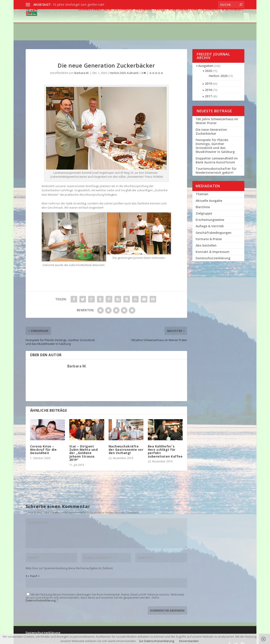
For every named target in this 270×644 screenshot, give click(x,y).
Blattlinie (203, 201)
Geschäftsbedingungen (214, 227)
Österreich (123, 22)
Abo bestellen (206, 240)
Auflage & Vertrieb (210, 221)
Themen (202, 189)
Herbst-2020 (118, 67)
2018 (208, 84)
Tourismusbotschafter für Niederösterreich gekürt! (216, 165)
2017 (208, 91)
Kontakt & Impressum (213, 246)
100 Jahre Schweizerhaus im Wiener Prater (217, 115)
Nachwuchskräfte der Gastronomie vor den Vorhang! (126, 444)
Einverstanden (189, 641)
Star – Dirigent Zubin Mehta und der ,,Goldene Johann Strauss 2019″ (84, 448)
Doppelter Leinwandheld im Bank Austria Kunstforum (217, 155)
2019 (208, 78)
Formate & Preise (209, 233)
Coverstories (90, 22)
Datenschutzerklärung (41, 595)
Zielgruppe (204, 208)
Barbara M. (82, 67)
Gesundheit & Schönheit (222, 22)
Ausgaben (206, 60)
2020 (208, 65)
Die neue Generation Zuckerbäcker (211, 126)
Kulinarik (144, 22)
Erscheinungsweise (210, 214)
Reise (108, 22)
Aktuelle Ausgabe (209, 195)
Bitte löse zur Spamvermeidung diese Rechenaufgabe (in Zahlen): (69, 563)
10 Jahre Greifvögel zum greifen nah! (78, 4)
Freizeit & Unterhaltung (176, 22)
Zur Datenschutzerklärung (156, 641)
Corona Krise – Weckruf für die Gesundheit (43, 444)
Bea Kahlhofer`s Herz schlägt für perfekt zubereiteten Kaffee (165, 446)
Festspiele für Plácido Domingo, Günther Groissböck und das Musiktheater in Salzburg (215, 140)
